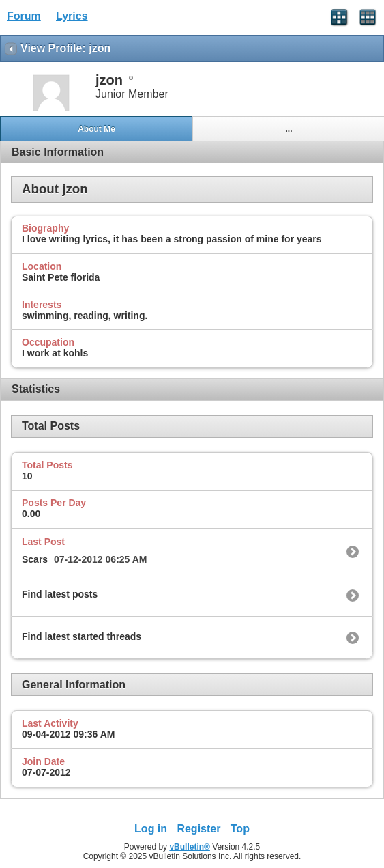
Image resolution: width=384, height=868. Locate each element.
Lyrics (72, 16)
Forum (24, 16)
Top (240, 829)
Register (198, 829)
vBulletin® (190, 847)
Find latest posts (60, 594)
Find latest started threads (82, 636)
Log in (151, 829)
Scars (35, 559)
